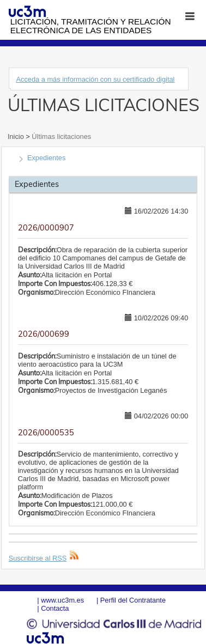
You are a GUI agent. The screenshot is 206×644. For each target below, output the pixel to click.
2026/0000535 (46, 433)
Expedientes (46, 158)
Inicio (17, 136)
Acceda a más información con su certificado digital (95, 79)
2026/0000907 (46, 228)
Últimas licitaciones (60, 136)
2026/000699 (44, 334)
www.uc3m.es (62, 600)
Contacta (55, 608)
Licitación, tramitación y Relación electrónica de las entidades (91, 26)
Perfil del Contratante (133, 600)
